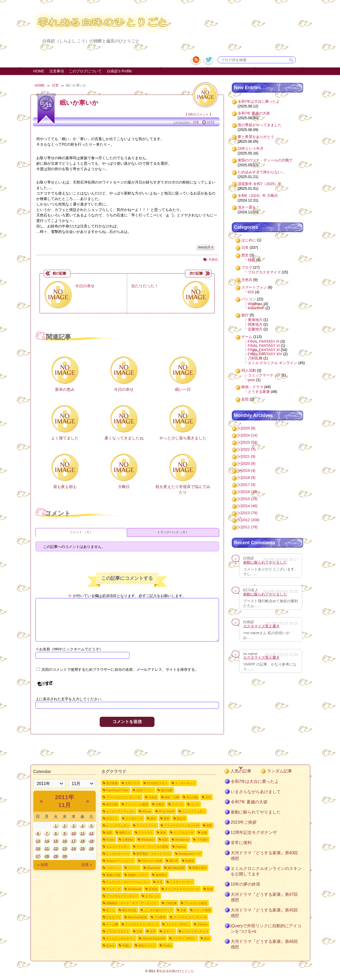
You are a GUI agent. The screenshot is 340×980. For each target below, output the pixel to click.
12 (91, 833)
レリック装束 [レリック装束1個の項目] (202, 910)
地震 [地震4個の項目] (109, 833)
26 (91, 849)
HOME (39, 71)
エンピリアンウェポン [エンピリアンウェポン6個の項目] (121, 811)
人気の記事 (241, 771)
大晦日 (124, 487)
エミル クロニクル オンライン (273, 363)
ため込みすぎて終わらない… (261, 172)
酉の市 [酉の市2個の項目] (174, 861)
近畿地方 (255, 329)
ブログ (247, 267)
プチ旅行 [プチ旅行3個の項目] (202, 840)
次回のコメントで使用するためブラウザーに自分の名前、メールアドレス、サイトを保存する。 (120, 669)
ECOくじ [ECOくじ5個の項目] (112, 818)
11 (82, 833)
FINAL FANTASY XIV (265, 354)
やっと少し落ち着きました (183, 438)
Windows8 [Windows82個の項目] (135, 889)
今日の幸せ (124, 389)
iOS (251, 292)
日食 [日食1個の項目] (139, 931)
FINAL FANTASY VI (264, 346)
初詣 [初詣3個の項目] (165, 840)
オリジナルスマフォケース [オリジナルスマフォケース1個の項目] (182, 889)
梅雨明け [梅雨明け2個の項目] (161, 875)
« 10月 (43, 865)
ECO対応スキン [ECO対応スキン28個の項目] (157, 783)
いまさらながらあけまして (256, 792)
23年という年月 (251, 148)
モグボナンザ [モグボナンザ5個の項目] (134, 818)
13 (38, 841)
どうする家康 (259, 392)
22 (56, 849)
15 (56, 841)
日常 (55, 85)
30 (65, 856)
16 (65, 841)
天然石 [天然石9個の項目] (153, 797)
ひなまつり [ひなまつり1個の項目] (113, 917)
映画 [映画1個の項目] (210, 889)
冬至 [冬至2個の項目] (159, 882)
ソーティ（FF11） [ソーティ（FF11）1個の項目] (185, 938)
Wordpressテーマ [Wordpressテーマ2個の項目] (190, 854)
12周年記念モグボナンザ (254, 832)
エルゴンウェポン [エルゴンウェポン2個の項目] (118, 847)
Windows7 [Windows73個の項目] (148, 840)
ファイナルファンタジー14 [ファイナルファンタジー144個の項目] (181, 826)
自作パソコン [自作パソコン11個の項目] (145, 790)
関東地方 (255, 324)
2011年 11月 (65, 801)
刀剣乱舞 (255, 358)
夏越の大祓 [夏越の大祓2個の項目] (113, 875)
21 (47, 849)
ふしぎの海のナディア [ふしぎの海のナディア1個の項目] (158, 910)
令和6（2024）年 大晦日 (258, 196)
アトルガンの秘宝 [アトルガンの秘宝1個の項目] (196, 903)
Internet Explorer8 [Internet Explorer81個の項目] (154, 938)
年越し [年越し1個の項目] (126, 945)
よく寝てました (65, 438)
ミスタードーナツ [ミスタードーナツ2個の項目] (181, 882)
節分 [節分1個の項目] (207, 938)
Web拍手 (206, 247)
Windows (255, 304)
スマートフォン (254, 287)
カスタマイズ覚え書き (261, 626)
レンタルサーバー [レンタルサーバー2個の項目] (118, 854)
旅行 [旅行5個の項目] (153, 818)
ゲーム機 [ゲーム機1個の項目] (112, 924)
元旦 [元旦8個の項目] (208, 797)
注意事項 (57, 71)
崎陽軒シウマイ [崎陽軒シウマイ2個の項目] (138, 875)
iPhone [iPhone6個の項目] (147, 811)
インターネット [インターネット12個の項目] (185, 783)
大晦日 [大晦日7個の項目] (160, 804)
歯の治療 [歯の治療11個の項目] (167, 790)
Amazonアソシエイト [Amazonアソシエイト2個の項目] (120, 861)
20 (38, 849)
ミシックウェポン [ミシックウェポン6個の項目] (194, 811)
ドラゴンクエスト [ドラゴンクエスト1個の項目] (118, 931)
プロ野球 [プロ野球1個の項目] (160, 917)
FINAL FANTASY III (264, 341)
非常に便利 (241, 843)
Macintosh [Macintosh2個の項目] (153, 868)
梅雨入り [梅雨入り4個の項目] (125, 833)
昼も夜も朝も (65, 487)
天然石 (213, 260)
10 (74, 833)
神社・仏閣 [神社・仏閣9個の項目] (172, 797)
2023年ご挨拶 (244, 822)
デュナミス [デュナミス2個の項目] (113, 889)
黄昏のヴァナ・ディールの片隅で (265, 160)
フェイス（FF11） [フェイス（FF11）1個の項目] (178, 924)
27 (38, 856)
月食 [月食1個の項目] (183, 910)
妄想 (245, 399)
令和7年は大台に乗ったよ (259, 101)
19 (91, 841)
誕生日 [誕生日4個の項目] (181, 818)
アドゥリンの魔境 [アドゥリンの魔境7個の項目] (136, 804)
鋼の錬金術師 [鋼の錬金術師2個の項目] (176, 868)
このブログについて (85, 71)
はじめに (249, 240)
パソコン (249, 299)
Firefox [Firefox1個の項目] (168, 945)
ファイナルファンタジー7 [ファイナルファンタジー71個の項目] (142, 924)
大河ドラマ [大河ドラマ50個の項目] (132, 783)
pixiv (252, 380)
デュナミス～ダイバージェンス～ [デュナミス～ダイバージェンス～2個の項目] (128, 882)
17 (74, 841)
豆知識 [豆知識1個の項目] (153, 889)
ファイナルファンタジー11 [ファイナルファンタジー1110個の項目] (124, 797)
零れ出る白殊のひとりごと (175, 971)
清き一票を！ (249, 207)
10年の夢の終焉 (246, 884)
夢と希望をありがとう (256, 137)
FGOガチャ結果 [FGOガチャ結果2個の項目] (152, 861)
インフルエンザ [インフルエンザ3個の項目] (184, 833)
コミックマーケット (264, 375)
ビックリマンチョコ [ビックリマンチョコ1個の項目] (195, 931)
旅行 (245, 315)
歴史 (245, 255)
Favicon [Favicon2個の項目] (181, 847)
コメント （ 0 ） (81, 532)
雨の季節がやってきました (260, 125)
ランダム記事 (279, 771)
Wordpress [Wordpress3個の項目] (182, 840)
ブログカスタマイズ (264, 272)
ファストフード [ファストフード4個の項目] (147, 826)
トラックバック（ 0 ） (173, 532)
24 (74, 849)
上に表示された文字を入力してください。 (70, 699)
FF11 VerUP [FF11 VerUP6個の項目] (167, 811)
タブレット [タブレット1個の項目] (152, 896)
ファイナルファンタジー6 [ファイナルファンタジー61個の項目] (190, 917)
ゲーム (247, 337)
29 (56, 856)
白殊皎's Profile (119, 71)
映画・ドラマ (252, 387)
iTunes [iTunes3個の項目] (111, 840)
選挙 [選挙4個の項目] (166, 818)
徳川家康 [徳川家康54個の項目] (112, 783)
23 (65, 849)
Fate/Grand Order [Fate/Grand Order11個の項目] (118, 790)
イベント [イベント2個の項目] (134, 868)
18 (82, 841)
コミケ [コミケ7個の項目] (195, 804)
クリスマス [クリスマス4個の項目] (145, 833)
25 (82, 849)
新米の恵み (65, 389)
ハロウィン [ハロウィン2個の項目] (113, 868)
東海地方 (255, 320)
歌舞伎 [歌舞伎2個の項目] (190, 861)
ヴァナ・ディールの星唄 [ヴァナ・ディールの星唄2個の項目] (152, 847)
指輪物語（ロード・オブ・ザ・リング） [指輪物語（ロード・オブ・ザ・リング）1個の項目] (132, 903)
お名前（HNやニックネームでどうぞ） (69, 649)
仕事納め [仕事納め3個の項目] (128, 840)
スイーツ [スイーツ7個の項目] (177, 804)
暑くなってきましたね (124, 438)
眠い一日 (183, 389)
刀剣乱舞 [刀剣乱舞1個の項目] (171, 903)
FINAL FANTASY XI (264, 350)
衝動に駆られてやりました (265, 562)
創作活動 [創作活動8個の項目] (112, 804)
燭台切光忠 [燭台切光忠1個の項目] (129, 910)
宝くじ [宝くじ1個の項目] (111, 910)
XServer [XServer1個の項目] (202, 924)
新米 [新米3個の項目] (163, 833)
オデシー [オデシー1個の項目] (169, 931)
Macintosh (256, 308)
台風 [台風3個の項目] (204, 833)
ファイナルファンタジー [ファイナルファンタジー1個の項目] (122, 896)
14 (47, 841)
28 (47, 856)
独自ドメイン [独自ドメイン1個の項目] (147, 945)
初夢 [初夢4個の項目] (209, 826)
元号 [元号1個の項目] (153, 931)
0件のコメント (198, 114)
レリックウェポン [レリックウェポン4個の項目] (118, 826)
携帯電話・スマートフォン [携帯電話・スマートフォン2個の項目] (154, 854)
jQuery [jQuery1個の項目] (110, 945)
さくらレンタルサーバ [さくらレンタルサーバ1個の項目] (121, 938)
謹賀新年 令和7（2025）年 (260, 184)
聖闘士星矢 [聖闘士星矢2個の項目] (199, 868)
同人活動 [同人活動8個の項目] (192, 797)
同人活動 (249, 370)
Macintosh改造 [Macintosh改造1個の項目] (137, 917)
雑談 (252, 260)
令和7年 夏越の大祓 (254, 113)
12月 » (87, 865)
